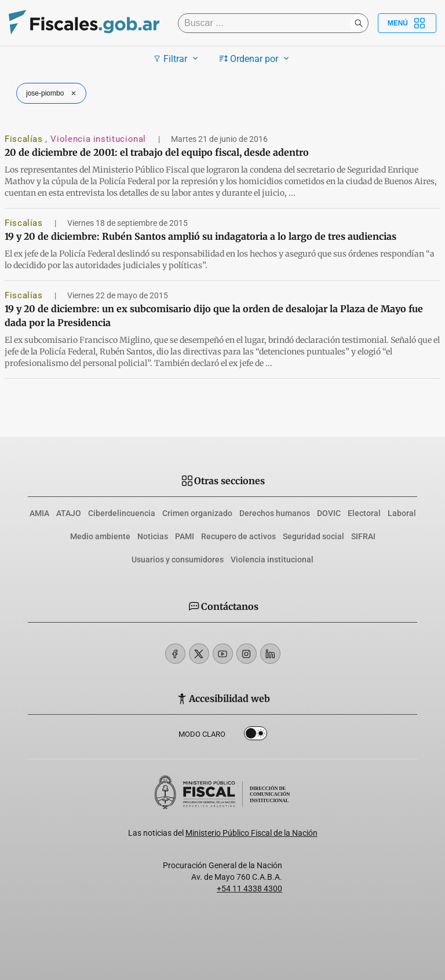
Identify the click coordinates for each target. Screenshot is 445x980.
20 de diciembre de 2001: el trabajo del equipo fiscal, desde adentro (157, 152)
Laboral (402, 513)
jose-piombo (52, 93)
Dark (256, 736)
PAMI (185, 536)
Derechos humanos (275, 513)
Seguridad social (313, 536)
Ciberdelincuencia (122, 513)
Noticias (153, 536)
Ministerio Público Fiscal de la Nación (251, 833)
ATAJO (69, 513)
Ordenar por (256, 58)
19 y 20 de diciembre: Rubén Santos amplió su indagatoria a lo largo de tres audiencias (200, 236)
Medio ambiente (100, 536)
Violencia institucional (99, 139)
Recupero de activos (238, 536)
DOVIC (329, 513)
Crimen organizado (197, 513)
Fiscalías (25, 139)
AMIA (39, 513)
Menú (407, 23)
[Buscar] (267, 23)
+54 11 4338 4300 (249, 888)
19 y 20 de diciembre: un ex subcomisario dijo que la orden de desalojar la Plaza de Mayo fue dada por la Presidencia (214, 316)
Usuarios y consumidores (178, 560)
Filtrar (177, 58)
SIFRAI (363, 536)
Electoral (364, 513)
